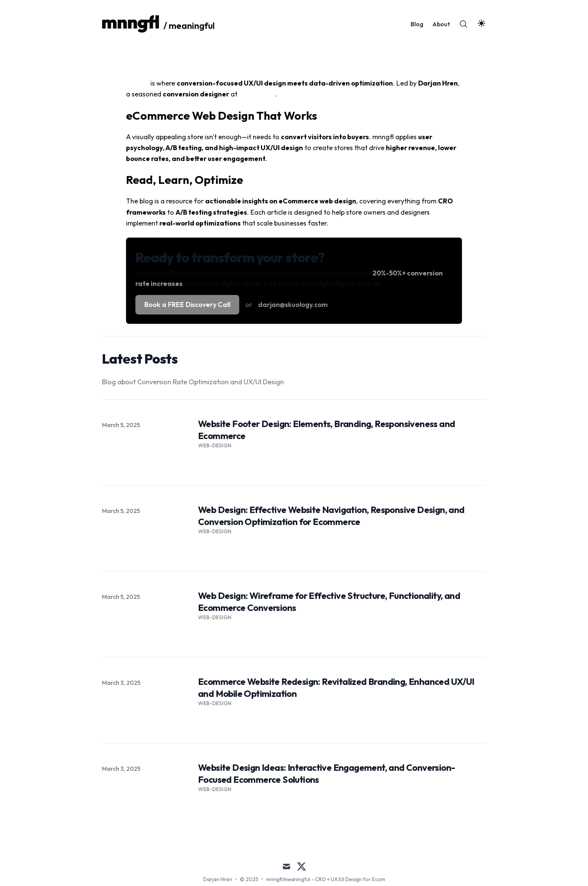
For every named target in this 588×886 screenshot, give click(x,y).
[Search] (463, 24)
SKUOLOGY (257, 94)
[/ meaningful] (158, 24)
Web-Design (215, 445)
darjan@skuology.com (293, 305)
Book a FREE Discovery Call (187, 305)
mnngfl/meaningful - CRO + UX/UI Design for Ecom (326, 879)
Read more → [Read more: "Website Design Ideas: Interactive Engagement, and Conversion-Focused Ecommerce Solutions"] (217, 806)
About (441, 24)
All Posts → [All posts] (471, 833)
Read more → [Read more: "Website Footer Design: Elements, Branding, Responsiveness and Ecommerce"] (217, 463)
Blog (417, 24)
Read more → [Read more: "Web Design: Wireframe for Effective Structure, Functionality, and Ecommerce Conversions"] (217, 635)
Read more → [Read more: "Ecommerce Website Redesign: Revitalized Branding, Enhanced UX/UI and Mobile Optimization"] (217, 721)
